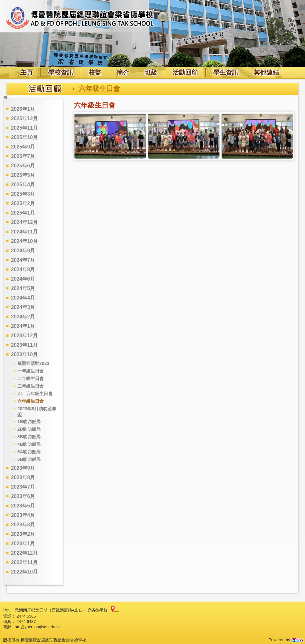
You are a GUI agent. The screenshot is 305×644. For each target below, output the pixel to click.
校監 (95, 72)
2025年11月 (24, 128)
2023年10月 (24, 354)
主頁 (26, 72)
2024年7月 (23, 260)
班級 (151, 72)
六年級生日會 (30, 401)
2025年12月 (24, 118)
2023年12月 (24, 336)
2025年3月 (23, 194)
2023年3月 (23, 525)
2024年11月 (24, 232)
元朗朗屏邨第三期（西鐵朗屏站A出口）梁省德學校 (61, 610)
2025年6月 (23, 166)
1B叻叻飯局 (29, 422)
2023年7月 (23, 487)
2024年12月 (24, 222)
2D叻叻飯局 (29, 429)
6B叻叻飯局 (29, 459)
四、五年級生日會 (35, 394)
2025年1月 (23, 213)
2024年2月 (23, 317)
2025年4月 (23, 185)
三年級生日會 (30, 386)
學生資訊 (226, 72)
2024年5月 (23, 288)
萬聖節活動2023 (33, 363)
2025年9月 (23, 147)
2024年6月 (23, 279)
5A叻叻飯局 (29, 452)
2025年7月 (23, 156)
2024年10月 (24, 241)
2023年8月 (23, 477)
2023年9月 (23, 468)
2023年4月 (23, 515)
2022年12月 (24, 553)
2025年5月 (23, 175)
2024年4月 (23, 298)
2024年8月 (23, 269)
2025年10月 (24, 137)
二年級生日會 (30, 378)
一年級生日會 (30, 371)
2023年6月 (23, 496)
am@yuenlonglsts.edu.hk (38, 627)
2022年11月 (24, 562)
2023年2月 (23, 534)
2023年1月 (23, 543)
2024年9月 (23, 251)
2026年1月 (23, 109)
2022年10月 (24, 572)
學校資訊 (61, 72)
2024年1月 (23, 326)
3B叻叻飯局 (29, 437)
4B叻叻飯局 (29, 444)
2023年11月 (24, 345)
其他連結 (266, 72)
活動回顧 (185, 72)
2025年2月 (23, 203)
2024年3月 (23, 307)
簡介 (123, 72)
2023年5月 (23, 506)
